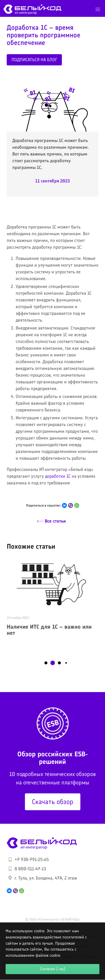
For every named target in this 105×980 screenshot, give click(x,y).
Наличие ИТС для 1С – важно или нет (49, 630)
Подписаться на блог (34, 60)
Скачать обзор (53, 802)
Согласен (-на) (53, 969)
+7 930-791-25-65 (32, 859)
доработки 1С (58, 476)
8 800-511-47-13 (30, 869)
